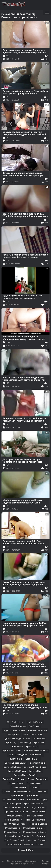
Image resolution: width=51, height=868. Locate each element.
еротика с (34, 787)
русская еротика (12, 832)
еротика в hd (36, 755)
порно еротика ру (14, 820)
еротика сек (17, 795)
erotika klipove (18, 722)
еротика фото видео (34, 804)
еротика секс (32, 795)
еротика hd (18, 747)
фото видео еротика (34, 844)
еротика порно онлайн (25, 775)
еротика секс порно (37, 800)
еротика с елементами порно (17, 791)
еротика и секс (38, 763)
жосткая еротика (13, 808)
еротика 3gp (11, 743)
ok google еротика (18, 726)
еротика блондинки (18, 755)
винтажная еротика (38, 730)
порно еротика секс (35, 820)
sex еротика (35, 726)
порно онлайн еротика (14, 824)
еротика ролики (16, 783)
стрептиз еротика (37, 840)
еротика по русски (17, 771)
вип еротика (14, 735)
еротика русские (18, 787)
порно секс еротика (38, 824)
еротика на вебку (12, 767)
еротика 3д (26, 743)
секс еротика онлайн (15, 840)
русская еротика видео (34, 832)
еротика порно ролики (14, 779)
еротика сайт (41, 791)
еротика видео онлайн (16, 763)
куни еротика (38, 812)
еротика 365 (39, 739)
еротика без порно (12, 751)
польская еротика (34, 816)
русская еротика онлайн (17, 836)
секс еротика (38, 836)
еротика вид (16, 759)
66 (8, 722)
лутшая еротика (15, 816)
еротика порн (35, 771)
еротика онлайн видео (35, 767)
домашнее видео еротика (18, 739)
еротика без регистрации (36, 751)
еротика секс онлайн (14, 800)
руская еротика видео (34, 828)
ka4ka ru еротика (35, 722)
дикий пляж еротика (33, 735)
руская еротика (13, 828)
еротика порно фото (37, 779)
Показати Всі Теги (25, 850)
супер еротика (14, 844)
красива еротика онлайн (17, 812)
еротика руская (34, 783)
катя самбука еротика (35, 808)
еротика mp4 (32, 747)
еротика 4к (39, 743)
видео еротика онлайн (14, 730)
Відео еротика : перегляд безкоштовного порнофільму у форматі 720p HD (22, 862)
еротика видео (33, 759)
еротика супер (14, 804)
